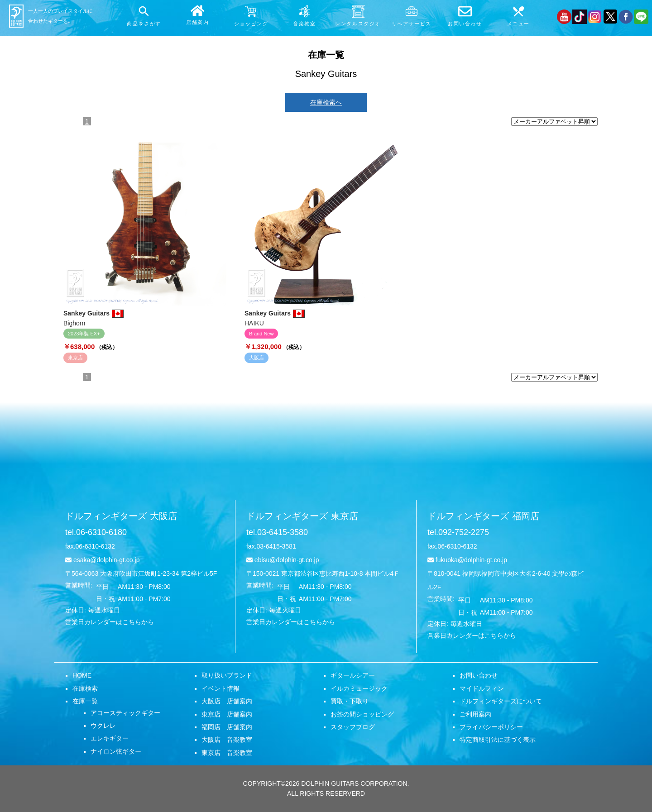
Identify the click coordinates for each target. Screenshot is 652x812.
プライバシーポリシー (491, 727)
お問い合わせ (479, 675)
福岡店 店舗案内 (227, 727)
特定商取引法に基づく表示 (498, 740)
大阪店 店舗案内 (227, 701)
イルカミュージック (359, 688)
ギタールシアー (353, 675)
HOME (82, 675)
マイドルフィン (482, 688)
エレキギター (110, 738)
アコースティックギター (125, 713)
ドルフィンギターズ (121, 516)
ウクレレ (103, 726)
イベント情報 (221, 688)
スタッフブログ (353, 727)
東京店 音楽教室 (227, 753)
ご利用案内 (475, 714)
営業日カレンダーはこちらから (110, 622)
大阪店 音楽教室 (227, 740)
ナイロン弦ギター (116, 751)
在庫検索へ (326, 102)
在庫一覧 (85, 701)
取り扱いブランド (227, 675)
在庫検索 (85, 688)
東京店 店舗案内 (227, 714)
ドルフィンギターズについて (501, 701)
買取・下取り (350, 701)
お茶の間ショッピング (362, 714)
